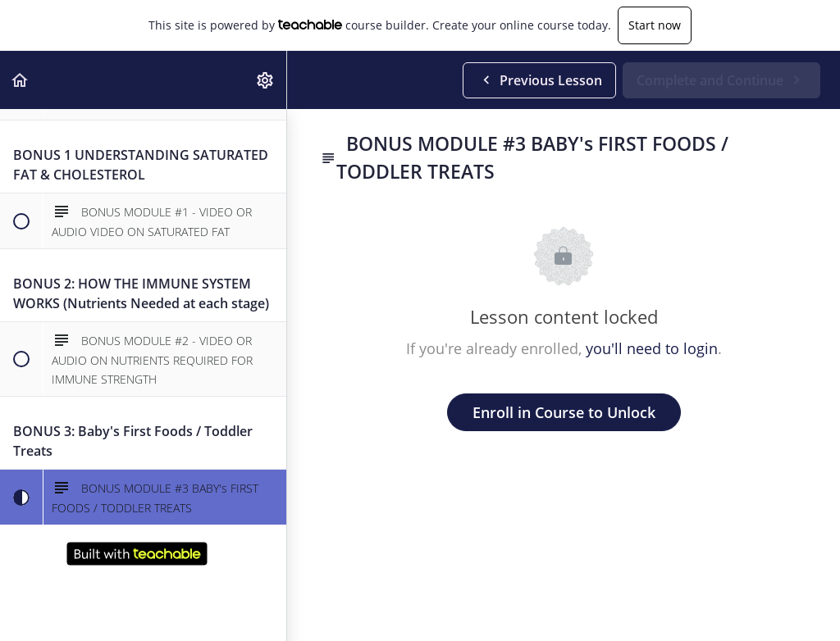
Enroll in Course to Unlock (564, 412)
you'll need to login (652, 348)
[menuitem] (266, 80)
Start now (655, 25)
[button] (21, 80)
